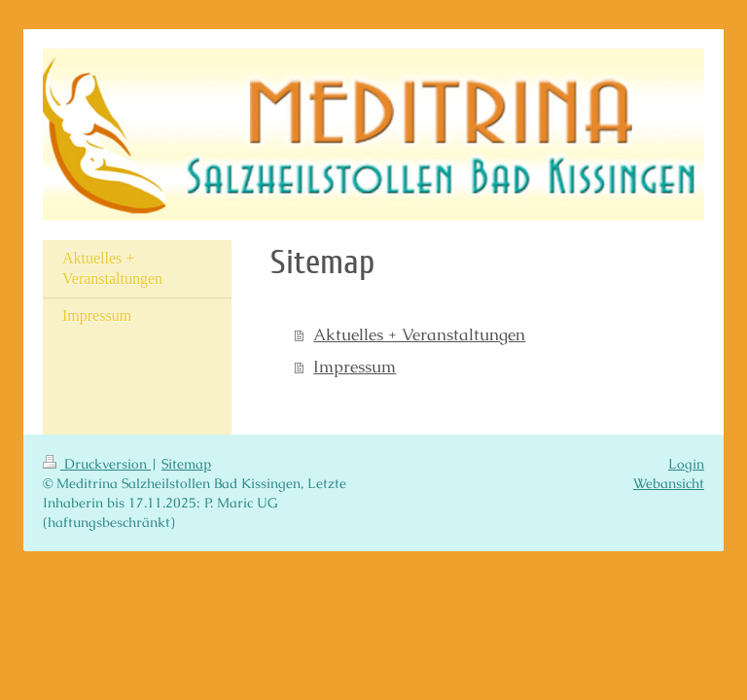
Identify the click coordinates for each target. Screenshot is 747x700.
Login (686, 464)
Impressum (355, 367)
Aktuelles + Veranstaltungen (419, 335)
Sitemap (186, 464)
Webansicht (669, 483)
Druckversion (97, 464)
